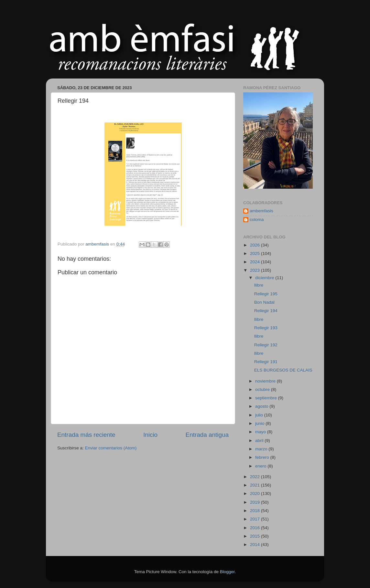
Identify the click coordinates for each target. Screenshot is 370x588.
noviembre (266, 381)
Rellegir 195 (266, 294)
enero (261, 466)
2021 (256, 485)
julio (260, 415)
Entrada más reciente (86, 435)
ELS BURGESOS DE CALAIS (283, 370)
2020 (256, 493)
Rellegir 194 (266, 311)
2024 (256, 262)
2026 (256, 245)
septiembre (267, 398)
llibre (259, 285)
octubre (263, 389)
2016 (256, 528)
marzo (262, 449)
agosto (262, 406)
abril (260, 441)
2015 (256, 536)
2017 (256, 519)
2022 (256, 477)
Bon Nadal (264, 302)
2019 (256, 502)
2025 (256, 253)
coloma (257, 220)
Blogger (227, 572)
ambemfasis (261, 211)
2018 (256, 511)
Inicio (150, 435)
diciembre (265, 278)
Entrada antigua (207, 435)
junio (260, 423)
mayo (261, 432)
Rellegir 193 (266, 328)
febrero (263, 457)
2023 (256, 270)
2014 (256, 545)
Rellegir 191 (266, 362)
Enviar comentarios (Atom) (111, 448)
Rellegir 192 (266, 345)
